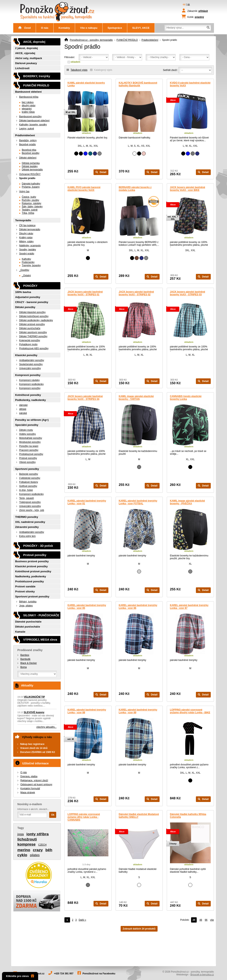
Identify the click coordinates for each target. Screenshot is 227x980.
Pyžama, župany (31, 187)
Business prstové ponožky (32, 561)
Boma (24, 667)
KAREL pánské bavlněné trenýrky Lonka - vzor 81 (87, 502)
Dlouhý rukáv (26, 233)
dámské (23, 405)
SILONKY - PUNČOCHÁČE (41, 615)
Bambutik (25, 659)
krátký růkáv (28, 112)
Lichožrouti (22, 68)
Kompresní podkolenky (32, 384)
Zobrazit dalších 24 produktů (139, 929)
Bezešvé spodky (31, 153)
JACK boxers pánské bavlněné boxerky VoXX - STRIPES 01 (85, 293)
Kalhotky (26, 259)
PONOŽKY (30, 286)
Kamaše (20, 632)
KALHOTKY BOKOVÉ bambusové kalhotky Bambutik (138, 84)
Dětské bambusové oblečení (34, 121)
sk (189, 4)
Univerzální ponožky (30, 368)
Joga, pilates (26, 606)
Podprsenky (28, 262)
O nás (45, 28)
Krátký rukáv (26, 238)
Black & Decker (29, 663)
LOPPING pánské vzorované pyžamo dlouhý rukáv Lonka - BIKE (190, 711)
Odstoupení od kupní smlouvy (36, 784)
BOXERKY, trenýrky (37, 76)
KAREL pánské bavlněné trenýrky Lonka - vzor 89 (138, 711)
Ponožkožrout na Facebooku (99, 974)
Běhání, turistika (28, 602)
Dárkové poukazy (26, 63)
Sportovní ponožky (27, 469)
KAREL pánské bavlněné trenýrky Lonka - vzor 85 (87, 607)
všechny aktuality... (46, 727)
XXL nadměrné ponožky (30, 522)
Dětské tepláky (30, 166)
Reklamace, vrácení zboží (34, 780)
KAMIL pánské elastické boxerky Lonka (86, 84)
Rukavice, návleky (32, 203)
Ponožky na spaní (29, 446)
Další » (82, 920)
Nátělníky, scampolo (30, 246)
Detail (101, 172)
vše (212, 920)
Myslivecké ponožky (30, 442)
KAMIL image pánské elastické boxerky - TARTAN (136, 398)
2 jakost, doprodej (27, 48)
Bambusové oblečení (29, 92)
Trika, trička (28, 213)
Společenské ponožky (31, 364)
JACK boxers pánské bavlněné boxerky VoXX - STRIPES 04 (85, 398)
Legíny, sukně (27, 129)
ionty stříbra (38, 834)
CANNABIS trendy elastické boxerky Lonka (186, 398)
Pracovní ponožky (29, 450)
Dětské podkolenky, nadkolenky (36, 320)
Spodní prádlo (27, 178)
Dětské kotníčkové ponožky (34, 316)
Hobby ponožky (28, 434)
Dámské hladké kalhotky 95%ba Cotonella (188, 816)
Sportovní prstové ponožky (32, 596)
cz (184, 4)
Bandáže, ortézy (28, 140)
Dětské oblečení (28, 158)
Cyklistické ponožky (30, 478)
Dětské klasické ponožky (32, 312)
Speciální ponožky (27, 425)
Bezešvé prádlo (28, 144)
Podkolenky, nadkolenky (31, 400)
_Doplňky (24, 270)
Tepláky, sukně (30, 210)
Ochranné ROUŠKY (30, 174)
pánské (23, 413)
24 (194, 920)
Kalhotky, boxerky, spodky (33, 125)
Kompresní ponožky (28, 375)
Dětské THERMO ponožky (33, 336)
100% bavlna (23, 292)
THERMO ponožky (27, 517)
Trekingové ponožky (30, 502)
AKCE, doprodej (34, 42)
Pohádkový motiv (28, 344)
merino (24, 850)
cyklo (22, 855)
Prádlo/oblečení (150, 40)
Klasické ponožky (26, 355)
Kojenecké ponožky (30, 340)
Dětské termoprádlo (32, 170)
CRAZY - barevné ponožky (32, 302)
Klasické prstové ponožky (32, 566)
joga (21, 834)
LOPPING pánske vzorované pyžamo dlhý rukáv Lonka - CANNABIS (84, 817)
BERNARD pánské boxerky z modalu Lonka (135, 189)
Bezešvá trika (29, 150)
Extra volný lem (27, 536)
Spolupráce (115, 28)
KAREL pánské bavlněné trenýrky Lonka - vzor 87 (189, 607)
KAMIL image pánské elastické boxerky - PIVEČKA (188, 502)
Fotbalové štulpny (29, 482)
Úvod (25, 28)
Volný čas (24, 191)
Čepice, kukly (29, 197)
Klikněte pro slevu (20, 976)
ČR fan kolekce (27, 225)
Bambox (25, 655)
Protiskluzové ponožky (31, 454)
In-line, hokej (26, 490)
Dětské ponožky (25, 307)
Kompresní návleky (30, 380)
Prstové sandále (25, 586)
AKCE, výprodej (25, 53)
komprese (27, 844)
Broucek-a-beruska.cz (202, 975)
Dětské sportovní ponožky (33, 332)
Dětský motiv (26, 430)
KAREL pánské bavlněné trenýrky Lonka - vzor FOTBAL (138, 502)
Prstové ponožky (28, 458)
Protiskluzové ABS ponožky (34, 348)
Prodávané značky (30, 650)
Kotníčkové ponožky (28, 395)
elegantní (27, 109)
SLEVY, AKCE (141, 28)
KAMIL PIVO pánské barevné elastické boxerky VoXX (84, 189)
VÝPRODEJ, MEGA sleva (40, 640)
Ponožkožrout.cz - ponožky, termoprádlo (91, 40)
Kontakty (64, 28)
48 (201, 920)
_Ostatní (26, 275)
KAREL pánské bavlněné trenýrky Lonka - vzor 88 (87, 711)
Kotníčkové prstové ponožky (33, 571)
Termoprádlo (23, 220)
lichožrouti (27, 839)
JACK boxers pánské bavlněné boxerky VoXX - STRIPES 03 (188, 293)
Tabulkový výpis (77, 70)
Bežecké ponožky (29, 474)
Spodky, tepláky (28, 250)
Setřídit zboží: (170, 70)
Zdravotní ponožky (27, 527)
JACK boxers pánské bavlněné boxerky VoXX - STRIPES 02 (136, 293)
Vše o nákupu (89, 28)
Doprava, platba (29, 776)
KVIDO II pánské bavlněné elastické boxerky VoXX (190, 84)
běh (49, 850)
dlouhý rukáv (29, 105)
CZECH (42, 845)
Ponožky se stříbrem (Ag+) (32, 420)
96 (206, 920)
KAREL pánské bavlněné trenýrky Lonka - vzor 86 (138, 607)
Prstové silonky (25, 591)
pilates (35, 855)
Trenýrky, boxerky (31, 265)
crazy (38, 850)
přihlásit (203, 11)
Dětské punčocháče (30, 328)
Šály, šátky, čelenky (32, 207)
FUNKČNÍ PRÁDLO (127, 40)
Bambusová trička (29, 97)
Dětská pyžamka (31, 163)
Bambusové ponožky (30, 117)
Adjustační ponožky (28, 297)
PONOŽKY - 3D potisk (38, 546)
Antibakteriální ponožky (32, 360)
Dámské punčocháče (28, 622)
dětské (23, 409)
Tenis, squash (27, 498)
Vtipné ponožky (27, 462)
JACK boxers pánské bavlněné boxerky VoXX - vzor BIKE (188, 189)
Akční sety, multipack (29, 58)
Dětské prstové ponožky (32, 324)
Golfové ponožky (28, 486)
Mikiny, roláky (26, 242)
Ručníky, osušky (31, 200)
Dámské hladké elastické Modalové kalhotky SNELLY (139, 816)
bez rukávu (28, 102)
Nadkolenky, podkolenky (31, 576)
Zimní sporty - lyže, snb (32, 510)
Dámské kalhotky (31, 184)
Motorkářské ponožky (31, 438)
